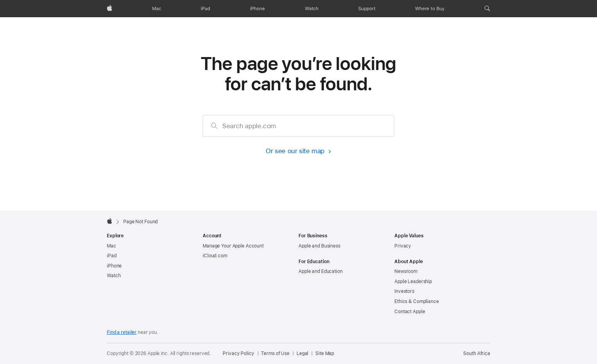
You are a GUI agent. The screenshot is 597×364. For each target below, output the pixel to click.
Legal (302, 353)
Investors (404, 291)
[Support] (367, 9)
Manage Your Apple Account (233, 246)
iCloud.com (215, 256)
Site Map (325, 353)
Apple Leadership (413, 282)
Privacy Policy (238, 353)
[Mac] (157, 9)
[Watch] (312, 9)
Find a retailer (122, 332)
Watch (114, 276)
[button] (487, 9)
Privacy (403, 246)
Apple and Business (319, 246)
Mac (111, 246)
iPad (112, 256)
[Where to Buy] (430, 9)
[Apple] (110, 9)
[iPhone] (257, 9)
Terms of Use (275, 353)
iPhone (114, 266)
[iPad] (205, 9)
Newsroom (406, 271)
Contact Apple (410, 312)
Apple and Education (321, 271)
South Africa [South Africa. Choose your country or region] (477, 353)
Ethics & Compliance (417, 301)
